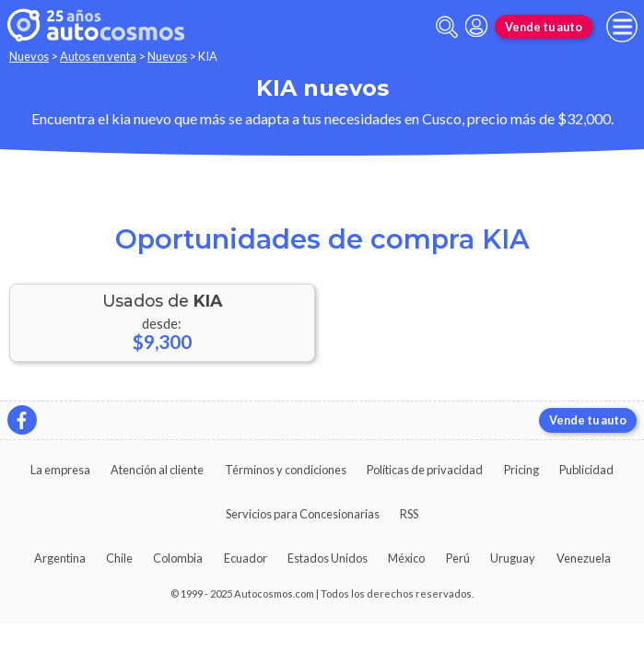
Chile (119, 558)
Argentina (60, 558)
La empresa (60, 470)
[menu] (622, 27)
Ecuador (246, 558)
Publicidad (586, 470)
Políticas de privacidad (425, 470)
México (406, 558)
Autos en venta (98, 56)
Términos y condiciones (286, 470)
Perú (458, 558)
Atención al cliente (157, 470)
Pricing (521, 470)
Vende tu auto (544, 27)
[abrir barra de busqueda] (447, 27)
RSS (409, 514)
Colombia (178, 558)
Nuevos (29, 56)
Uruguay (513, 558)
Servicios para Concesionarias (303, 514)
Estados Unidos (328, 558)
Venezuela (584, 558)
